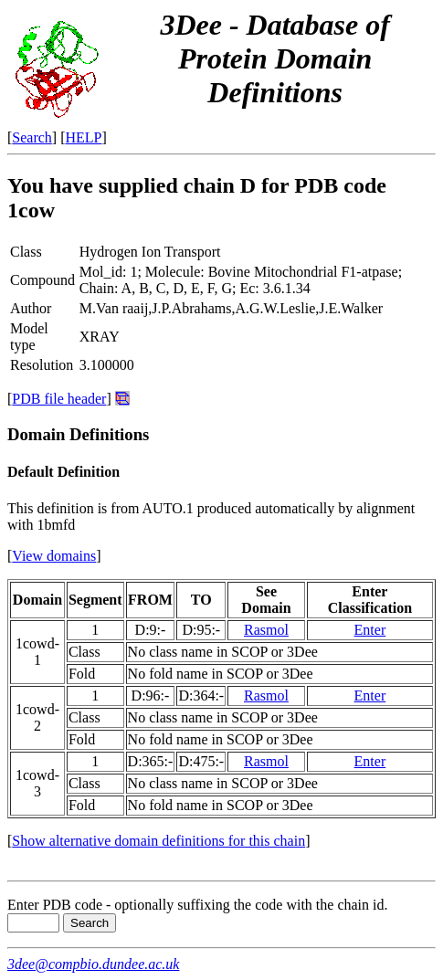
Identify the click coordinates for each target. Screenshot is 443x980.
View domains (54, 556)
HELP (84, 137)
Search (32, 137)
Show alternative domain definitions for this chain (158, 841)
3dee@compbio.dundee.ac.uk (93, 964)
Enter (370, 630)
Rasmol (266, 630)
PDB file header (59, 399)
